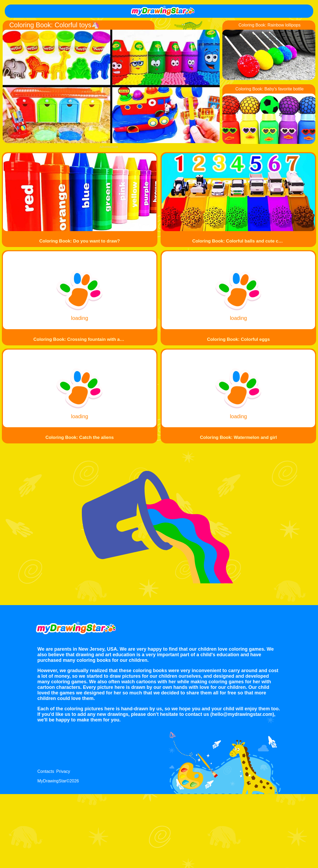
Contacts (46, 771)
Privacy (63, 771)
